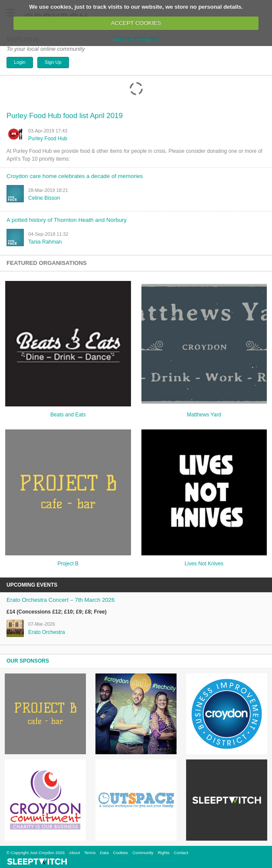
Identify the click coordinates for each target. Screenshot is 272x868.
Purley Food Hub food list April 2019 (65, 116)
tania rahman (45, 242)
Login (20, 62)
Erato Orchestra (47, 632)
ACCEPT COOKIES (136, 23)
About (74, 853)
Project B (68, 564)
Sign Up (53, 62)
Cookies (120, 853)
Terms (90, 853)
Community (143, 853)
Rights (164, 853)
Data (104, 853)
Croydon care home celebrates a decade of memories (75, 176)
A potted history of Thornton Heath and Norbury (67, 220)
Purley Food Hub (48, 139)
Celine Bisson (44, 198)
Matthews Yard (204, 415)
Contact (181, 853)
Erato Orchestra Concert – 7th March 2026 (61, 600)
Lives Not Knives (204, 564)
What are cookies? (136, 39)
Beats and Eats (68, 415)
